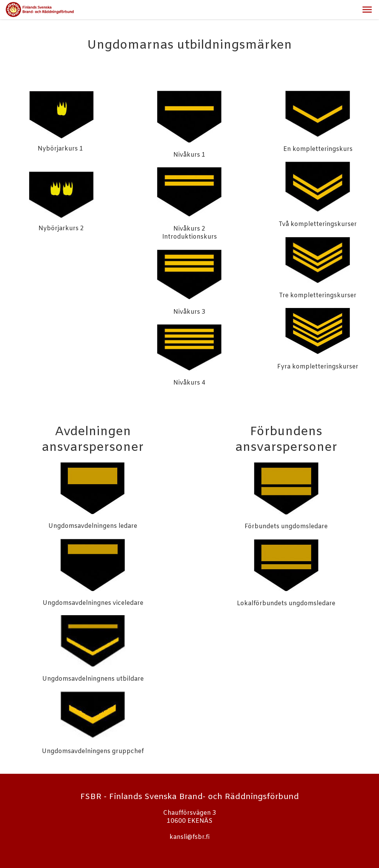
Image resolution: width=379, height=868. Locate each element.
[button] (367, 10)
